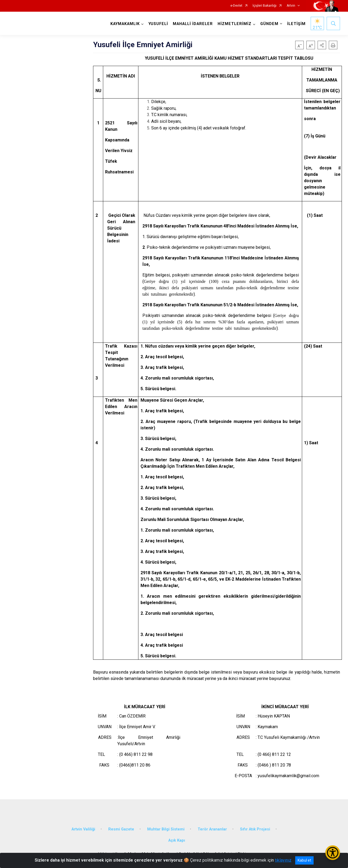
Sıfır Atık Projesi (255, 829)
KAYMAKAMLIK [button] (125, 24)
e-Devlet (236, 6)
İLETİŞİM (296, 24)
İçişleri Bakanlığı (265, 6)
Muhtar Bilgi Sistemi (166, 829)
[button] (322, 45)
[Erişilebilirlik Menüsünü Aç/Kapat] (333, 853)
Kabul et (304, 860)
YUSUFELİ (158, 24)
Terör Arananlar (212, 829)
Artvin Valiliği (83, 829)
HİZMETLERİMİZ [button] (235, 24)
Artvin (291, 6)
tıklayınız (283, 860)
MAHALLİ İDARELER (193, 24)
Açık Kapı (177, 840)
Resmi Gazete (121, 829)
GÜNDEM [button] (269, 24)
